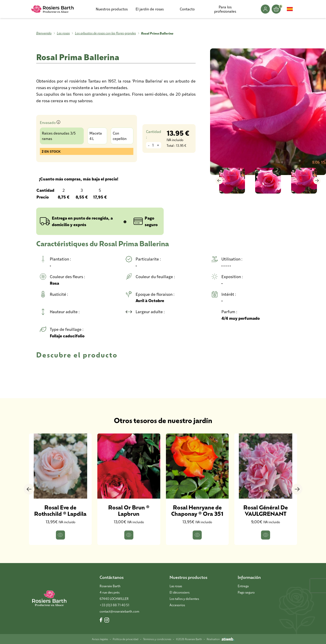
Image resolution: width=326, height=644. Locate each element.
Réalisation (221, 639)
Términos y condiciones (157, 639)
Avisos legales (100, 639)
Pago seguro (246, 592)
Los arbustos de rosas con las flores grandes (105, 33)
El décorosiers (180, 592)
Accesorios (177, 605)
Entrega (243, 586)
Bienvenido (44, 33)
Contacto (187, 9)
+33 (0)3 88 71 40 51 (114, 605)
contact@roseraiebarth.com (119, 611)
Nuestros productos (112, 9)
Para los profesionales (225, 9)
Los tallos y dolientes (184, 599)
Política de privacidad (126, 639)
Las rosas (63, 33)
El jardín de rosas (150, 9)
